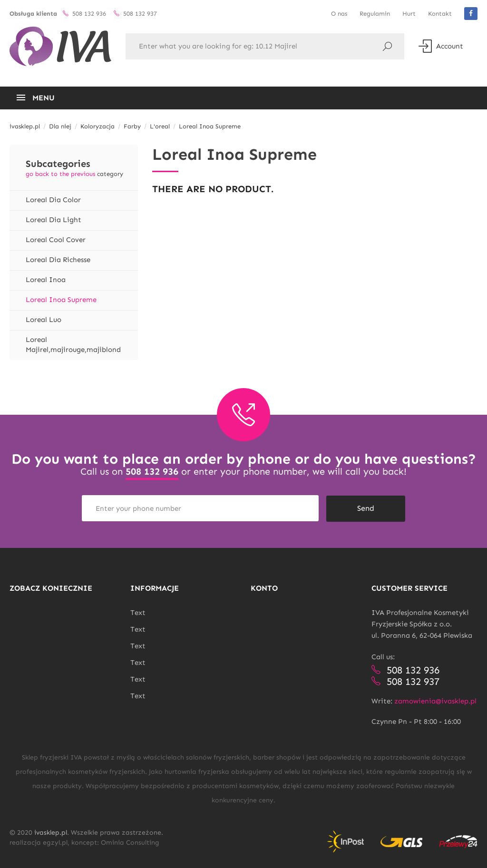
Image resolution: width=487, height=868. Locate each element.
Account (441, 46)
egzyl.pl (55, 842)
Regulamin (375, 14)
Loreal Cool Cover (56, 240)
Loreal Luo (44, 320)
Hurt (409, 14)
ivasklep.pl (51, 832)
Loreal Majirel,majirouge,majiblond (73, 345)
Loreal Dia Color (53, 200)
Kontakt (440, 14)
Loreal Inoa (46, 280)
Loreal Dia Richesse (58, 260)
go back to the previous (60, 174)
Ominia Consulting (130, 842)
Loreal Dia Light (54, 220)
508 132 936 (152, 471)
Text (138, 612)
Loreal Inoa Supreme (61, 300)
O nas (339, 14)
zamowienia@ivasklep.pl (435, 701)
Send (366, 508)
